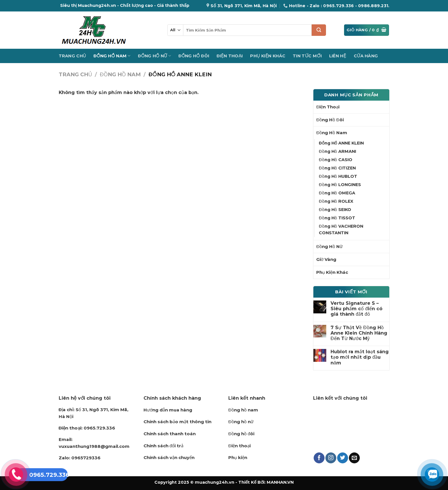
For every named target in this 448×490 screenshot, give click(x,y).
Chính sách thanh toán (170, 434)
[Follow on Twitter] (343, 458)
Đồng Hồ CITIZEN (337, 168)
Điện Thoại (230, 56)
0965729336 (80, 458)
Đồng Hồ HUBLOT (338, 176)
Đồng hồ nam (243, 410)
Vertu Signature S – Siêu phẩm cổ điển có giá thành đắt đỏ (356, 309)
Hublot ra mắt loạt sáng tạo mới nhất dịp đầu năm (360, 357)
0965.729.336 (87, 428)
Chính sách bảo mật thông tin (177, 422)
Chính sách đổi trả (163, 446)
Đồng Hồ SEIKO (335, 210)
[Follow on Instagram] (331, 458)
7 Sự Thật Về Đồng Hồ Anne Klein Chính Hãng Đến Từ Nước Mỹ (359, 333)
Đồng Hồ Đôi (194, 56)
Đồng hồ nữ (241, 422)
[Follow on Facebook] (319, 458)
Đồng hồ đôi (241, 434)
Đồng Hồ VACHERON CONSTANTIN (341, 230)
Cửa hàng (366, 56)
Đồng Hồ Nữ (155, 56)
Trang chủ (75, 74)
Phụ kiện (238, 457)
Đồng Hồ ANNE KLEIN (341, 143)
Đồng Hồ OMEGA (337, 193)
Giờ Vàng (326, 259)
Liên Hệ (338, 56)
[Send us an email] (354, 458)
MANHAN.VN (280, 482)
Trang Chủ (72, 56)
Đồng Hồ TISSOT (337, 218)
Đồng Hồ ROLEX (336, 201)
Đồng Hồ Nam (112, 56)
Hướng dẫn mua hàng (168, 410)
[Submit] (319, 30)
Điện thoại (239, 446)
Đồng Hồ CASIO (335, 160)
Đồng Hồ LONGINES (340, 185)
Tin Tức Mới (307, 56)
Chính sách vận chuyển (169, 457)
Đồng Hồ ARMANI (337, 151)
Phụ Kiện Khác (268, 56)
